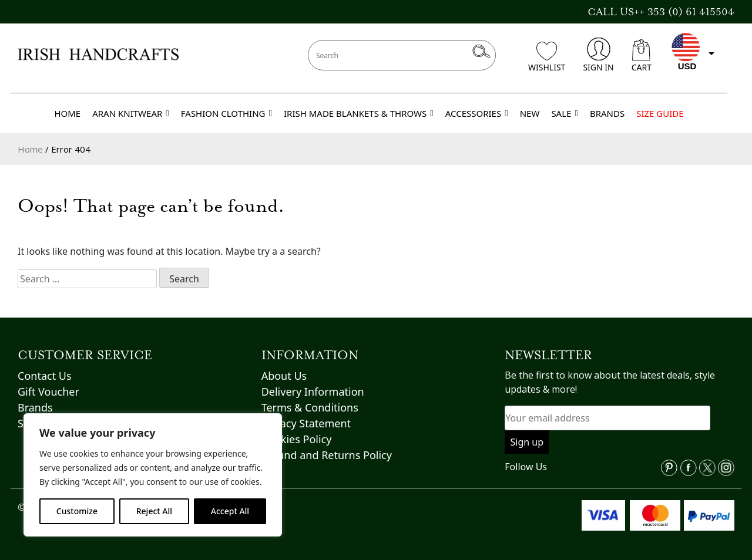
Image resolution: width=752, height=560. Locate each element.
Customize (77, 511)
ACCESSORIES (477, 113)
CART (642, 56)
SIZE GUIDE (660, 113)
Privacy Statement (306, 423)
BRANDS (607, 113)
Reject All (154, 511)
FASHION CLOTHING (226, 113)
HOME (67, 113)
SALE (565, 113)
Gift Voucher (48, 392)
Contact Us (45, 376)
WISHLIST (547, 57)
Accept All (230, 511)
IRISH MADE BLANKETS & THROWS (359, 113)
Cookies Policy (297, 439)
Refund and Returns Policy (327, 455)
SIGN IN (598, 55)
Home (30, 149)
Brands (35, 407)
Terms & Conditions (310, 407)
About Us (284, 376)
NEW (530, 113)
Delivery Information (313, 392)
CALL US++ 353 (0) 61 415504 (661, 12)
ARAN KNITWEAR (131, 113)
